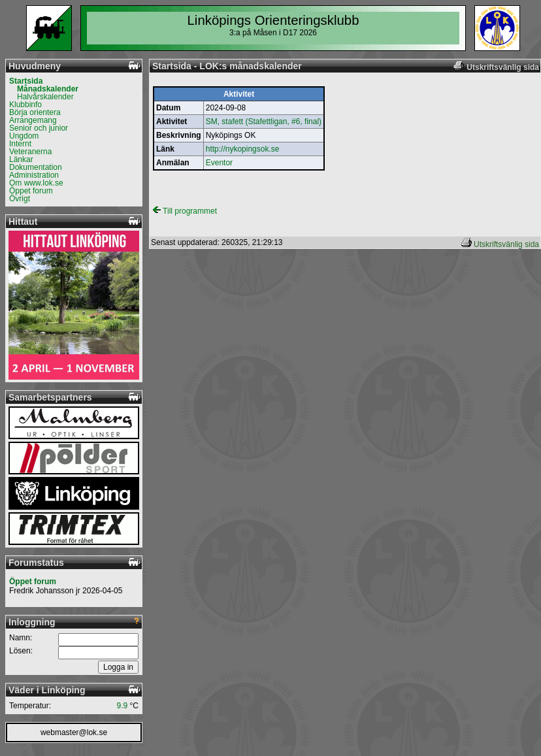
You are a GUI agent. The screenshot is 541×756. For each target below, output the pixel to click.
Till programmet (185, 211)
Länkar (21, 159)
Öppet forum (31, 191)
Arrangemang (33, 120)
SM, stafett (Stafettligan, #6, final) (264, 122)
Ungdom (24, 136)
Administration (34, 175)
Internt (20, 144)
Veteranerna (30, 152)
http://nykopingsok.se (243, 149)
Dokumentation (36, 167)
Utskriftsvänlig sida (506, 244)
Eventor (219, 163)
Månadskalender (48, 89)
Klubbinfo (25, 105)
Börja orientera (35, 112)
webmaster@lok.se (74, 732)
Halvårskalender (45, 97)
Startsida (26, 81)
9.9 (123, 706)
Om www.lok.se (36, 183)
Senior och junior (39, 128)
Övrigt (20, 199)
